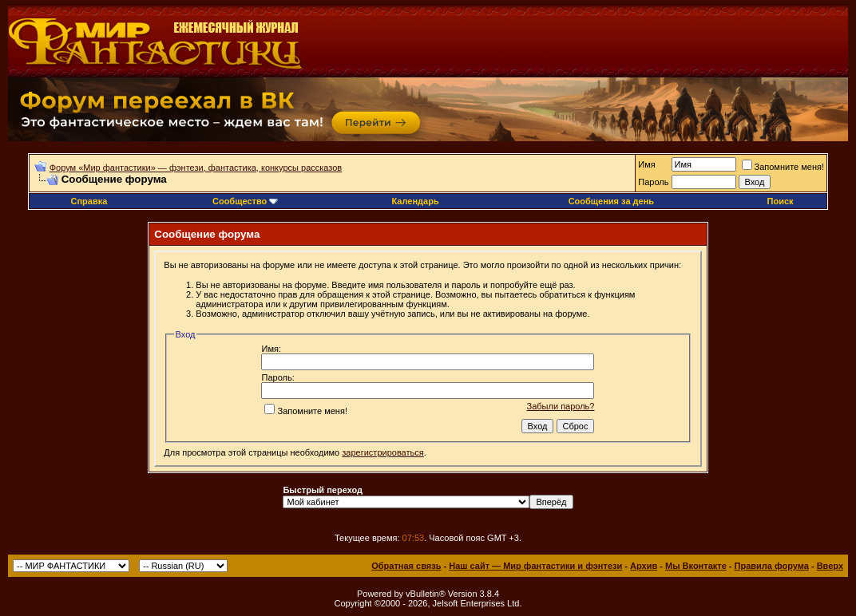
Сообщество (245, 201)
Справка (89, 201)
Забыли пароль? (561, 406)
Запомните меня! (783, 167)
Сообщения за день (611, 201)
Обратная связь (406, 566)
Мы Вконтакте (696, 566)
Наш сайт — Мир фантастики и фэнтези (535, 566)
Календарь (416, 201)
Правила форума (772, 566)
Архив (644, 566)
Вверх (830, 566)
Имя (646, 164)
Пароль (653, 182)
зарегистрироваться (382, 452)
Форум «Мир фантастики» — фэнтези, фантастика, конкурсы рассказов (196, 168)
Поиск (781, 201)
